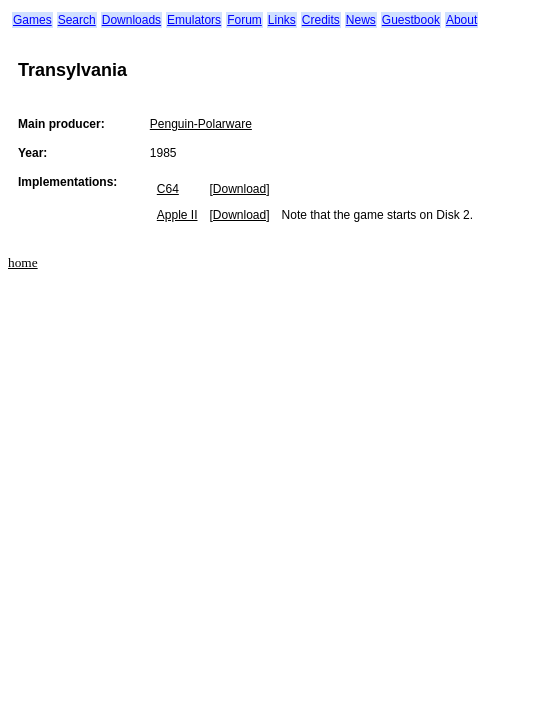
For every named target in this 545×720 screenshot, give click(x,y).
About (461, 20)
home (23, 262)
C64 (168, 189)
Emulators (194, 20)
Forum (244, 20)
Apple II (177, 215)
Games (32, 20)
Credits (321, 20)
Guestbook (411, 20)
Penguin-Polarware (201, 124)
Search (77, 20)
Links (282, 20)
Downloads (131, 20)
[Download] (240, 189)
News (361, 20)
